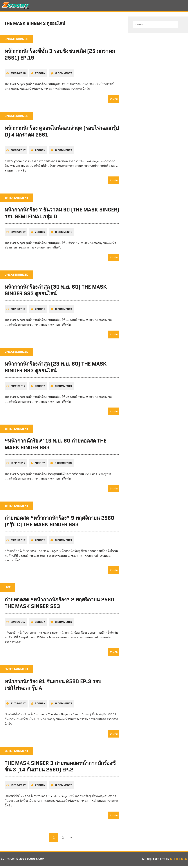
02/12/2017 (18, 234)
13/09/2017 (18, 787)
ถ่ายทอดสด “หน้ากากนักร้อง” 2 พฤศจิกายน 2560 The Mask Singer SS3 (59, 605)
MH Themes (179, 861)
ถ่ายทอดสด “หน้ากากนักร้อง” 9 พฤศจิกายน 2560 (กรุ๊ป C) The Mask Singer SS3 (59, 523)
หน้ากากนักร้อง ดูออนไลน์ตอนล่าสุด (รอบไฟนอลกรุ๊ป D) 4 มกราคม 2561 (62, 133)
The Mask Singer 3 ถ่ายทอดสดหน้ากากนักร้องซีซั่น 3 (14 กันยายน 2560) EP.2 (60, 768)
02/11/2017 (18, 624)
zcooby (40, 75)
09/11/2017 (18, 542)
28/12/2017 (18, 152)
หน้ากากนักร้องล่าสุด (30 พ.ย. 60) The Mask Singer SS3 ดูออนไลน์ (56, 292)
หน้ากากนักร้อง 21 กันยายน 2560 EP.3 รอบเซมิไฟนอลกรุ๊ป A (53, 687)
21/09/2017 (18, 706)
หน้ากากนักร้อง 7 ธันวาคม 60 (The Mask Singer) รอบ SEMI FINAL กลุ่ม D (62, 215)
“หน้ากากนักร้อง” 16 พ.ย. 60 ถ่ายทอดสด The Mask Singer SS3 (56, 446)
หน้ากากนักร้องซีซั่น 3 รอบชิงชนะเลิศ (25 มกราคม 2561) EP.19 (60, 56)
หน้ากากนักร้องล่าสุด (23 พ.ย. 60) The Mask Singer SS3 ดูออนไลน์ (56, 369)
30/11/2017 (18, 311)
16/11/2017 (18, 465)
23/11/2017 (18, 388)
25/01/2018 (18, 75)
